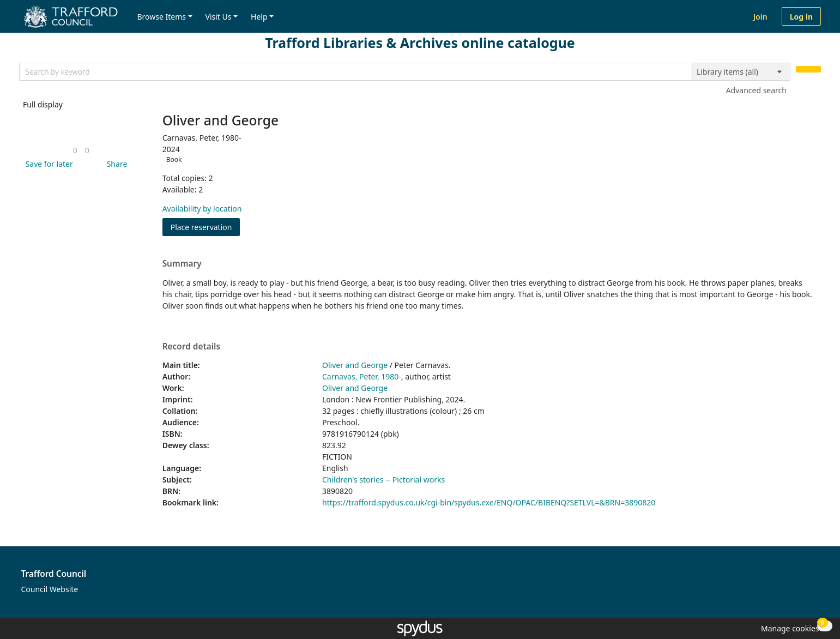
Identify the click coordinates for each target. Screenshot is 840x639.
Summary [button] (182, 264)
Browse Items (161, 17)
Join (760, 17)
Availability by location (202, 209)
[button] (47, 164)
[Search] (808, 70)
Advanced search (756, 90)
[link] (75, 150)
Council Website (50, 589)
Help (259, 17)
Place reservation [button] (206, 227)
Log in (801, 17)
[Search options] (741, 72)
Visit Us (219, 17)
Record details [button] (191, 347)
